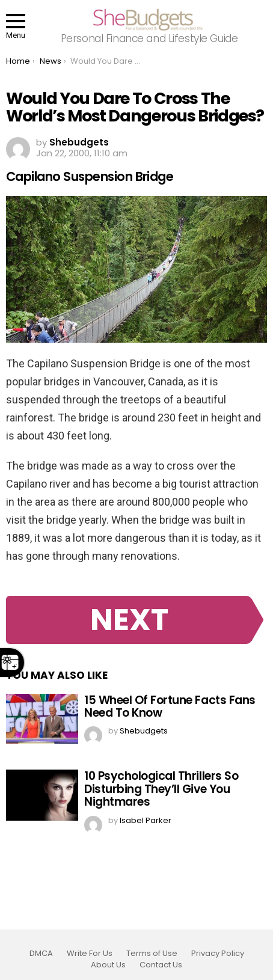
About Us (108, 965)
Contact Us (161, 965)
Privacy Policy (218, 954)
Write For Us (90, 954)
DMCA (41, 954)
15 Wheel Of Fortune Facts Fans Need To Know (170, 706)
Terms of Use (152, 954)
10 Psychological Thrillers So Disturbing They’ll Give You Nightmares (161, 789)
